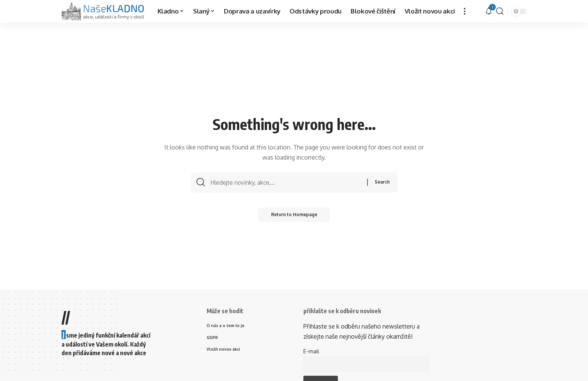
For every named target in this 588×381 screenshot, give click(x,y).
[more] (465, 11)
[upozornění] (489, 11)
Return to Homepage (294, 216)
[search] (500, 11)
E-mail (311, 351)
